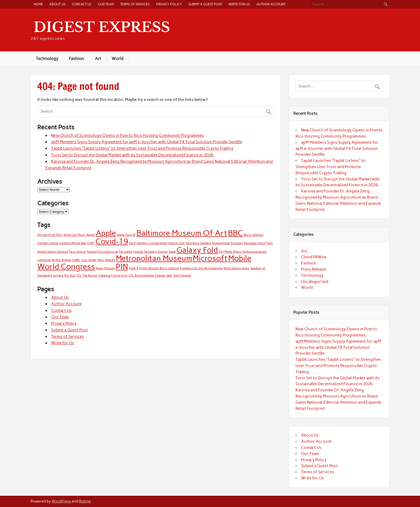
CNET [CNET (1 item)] (91, 243)
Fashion (76, 59)
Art (98, 59)
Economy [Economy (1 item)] (237, 243)
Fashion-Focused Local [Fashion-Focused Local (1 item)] (102, 252)
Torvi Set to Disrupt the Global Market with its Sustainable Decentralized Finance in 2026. (133, 155)
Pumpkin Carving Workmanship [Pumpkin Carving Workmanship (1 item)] (201, 268)
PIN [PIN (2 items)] (122, 266)
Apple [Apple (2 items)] (106, 233)
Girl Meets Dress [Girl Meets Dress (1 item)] (230, 252)
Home (38, 4)
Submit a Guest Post (205, 4)
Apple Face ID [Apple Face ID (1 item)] (126, 235)
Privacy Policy (169, 4)
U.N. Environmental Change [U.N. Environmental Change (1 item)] (147, 276)
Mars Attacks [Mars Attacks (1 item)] (106, 260)
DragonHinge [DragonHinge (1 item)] (221, 243)
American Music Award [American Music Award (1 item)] (79, 235)
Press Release (314, 269)
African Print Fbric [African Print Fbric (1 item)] (50, 235)
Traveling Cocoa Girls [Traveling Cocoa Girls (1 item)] (113, 276)
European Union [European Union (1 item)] (255, 243)
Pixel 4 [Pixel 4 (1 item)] (134, 268)
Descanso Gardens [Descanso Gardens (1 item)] (198, 243)
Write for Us (239, 4)
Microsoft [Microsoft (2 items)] (210, 258)
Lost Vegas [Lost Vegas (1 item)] (89, 260)
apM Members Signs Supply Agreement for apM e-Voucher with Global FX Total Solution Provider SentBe (147, 142)
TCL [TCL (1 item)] (79, 276)
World (117, 59)
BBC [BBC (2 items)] (235, 233)
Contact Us (82, 4)
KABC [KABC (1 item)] (76, 260)
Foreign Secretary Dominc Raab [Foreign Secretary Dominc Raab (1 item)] (154, 252)
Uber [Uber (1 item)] (169, 276)
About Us (57, 4)
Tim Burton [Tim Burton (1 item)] (90, 276)
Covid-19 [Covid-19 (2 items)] (112, 241)
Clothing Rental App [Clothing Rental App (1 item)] (73, 243)
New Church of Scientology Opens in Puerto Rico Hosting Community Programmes (127, 135)
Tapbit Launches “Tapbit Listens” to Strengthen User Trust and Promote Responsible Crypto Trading (142, 148)
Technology (47, 59)
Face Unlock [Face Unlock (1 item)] (77, 252)
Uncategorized (315, 282)
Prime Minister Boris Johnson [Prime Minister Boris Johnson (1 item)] (159, 268)
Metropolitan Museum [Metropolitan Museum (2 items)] (154, 258)
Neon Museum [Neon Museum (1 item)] (105, 268)
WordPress (61, 501)
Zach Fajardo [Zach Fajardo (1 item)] (182, 276)
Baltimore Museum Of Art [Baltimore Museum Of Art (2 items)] (182, 233)
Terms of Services (135, 4)
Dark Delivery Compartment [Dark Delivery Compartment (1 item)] (148, 243)
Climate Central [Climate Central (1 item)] (48, 243)
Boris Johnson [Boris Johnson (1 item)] (254, 235)
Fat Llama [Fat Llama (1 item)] (125, 252)
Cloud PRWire (314, 257)
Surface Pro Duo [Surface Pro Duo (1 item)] (64, 276)
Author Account (271, 4)
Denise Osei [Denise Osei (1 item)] (177, 243)
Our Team (106, 4)
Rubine (85, 501)
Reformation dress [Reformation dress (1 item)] (237, 268)
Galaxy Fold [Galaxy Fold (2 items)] (197, 250)
